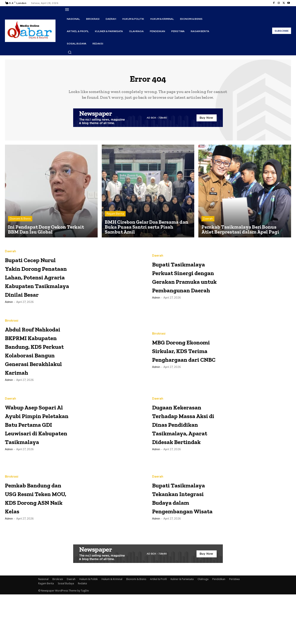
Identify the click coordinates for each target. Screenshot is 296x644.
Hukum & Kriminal (112, 629)
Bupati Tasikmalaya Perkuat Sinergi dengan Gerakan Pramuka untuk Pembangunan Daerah (183, 280)
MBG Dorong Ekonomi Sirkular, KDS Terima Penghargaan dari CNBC (178, 363)
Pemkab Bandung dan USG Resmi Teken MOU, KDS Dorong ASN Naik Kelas (38, 546)
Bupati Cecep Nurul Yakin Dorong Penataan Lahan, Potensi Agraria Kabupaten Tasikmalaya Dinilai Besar (36, 284)
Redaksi (82, 633)
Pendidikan (219, 629)
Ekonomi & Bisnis (20, 222)
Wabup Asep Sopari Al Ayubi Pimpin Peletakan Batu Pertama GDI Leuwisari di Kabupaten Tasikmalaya (34, 468)
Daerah (208, 222)
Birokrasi (12, 329)
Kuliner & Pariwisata (182, 629)
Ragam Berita (115, 217)
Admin (9, 323)
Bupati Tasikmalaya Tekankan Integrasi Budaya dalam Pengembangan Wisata (185, 547)
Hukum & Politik (88, 629)
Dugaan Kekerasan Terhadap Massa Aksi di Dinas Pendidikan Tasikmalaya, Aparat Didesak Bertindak (183, 468)
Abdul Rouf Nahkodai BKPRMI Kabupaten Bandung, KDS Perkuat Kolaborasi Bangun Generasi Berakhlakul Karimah (38, 376)
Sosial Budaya (66, 633)
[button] (70, 52)
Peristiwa (234, 629)
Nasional (43, 629)
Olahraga (203, 629)
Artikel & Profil (158, 629)
